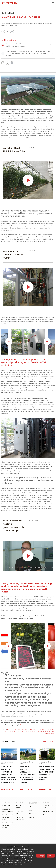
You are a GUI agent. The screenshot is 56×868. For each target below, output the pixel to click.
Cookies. (20, 865)
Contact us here (25, 725)
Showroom (33, 814)
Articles (32, 817)
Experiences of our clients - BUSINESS (7, 825)
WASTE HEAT (50, 734)
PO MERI (41, 731)
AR (30, 807)
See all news (49, 742)
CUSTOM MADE (31, 729)
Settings (41, 856)
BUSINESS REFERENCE (16, 729)
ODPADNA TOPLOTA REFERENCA (24, 731)
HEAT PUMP (42, 729)
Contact (45, 815)
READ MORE (8, 742)
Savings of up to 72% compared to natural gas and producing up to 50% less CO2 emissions (28, 45)
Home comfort (7, 806)
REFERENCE (50, 731)
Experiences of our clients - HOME (7, 817)
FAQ (31, 810)
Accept (51, 856)
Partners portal (48, 811)
